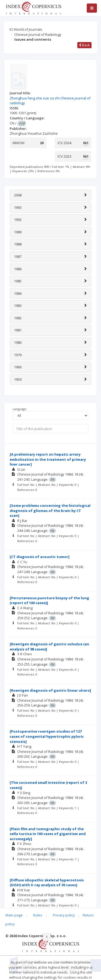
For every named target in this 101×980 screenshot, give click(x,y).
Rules (38, 915)
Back (84, 45)
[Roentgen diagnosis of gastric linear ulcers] (50, 690)
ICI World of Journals (26, 29)
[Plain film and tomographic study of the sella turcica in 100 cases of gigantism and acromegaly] (48, 834)
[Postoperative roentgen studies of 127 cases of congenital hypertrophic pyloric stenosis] (47, 736)
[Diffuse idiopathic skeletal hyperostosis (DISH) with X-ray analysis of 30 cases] (47, 883)
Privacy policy (64, 915)
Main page (14, 915)
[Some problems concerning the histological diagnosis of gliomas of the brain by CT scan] (50, 510)
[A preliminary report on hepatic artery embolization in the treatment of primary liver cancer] (48, 459)
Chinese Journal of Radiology (38, 34)
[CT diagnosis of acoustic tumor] (40, 557)
